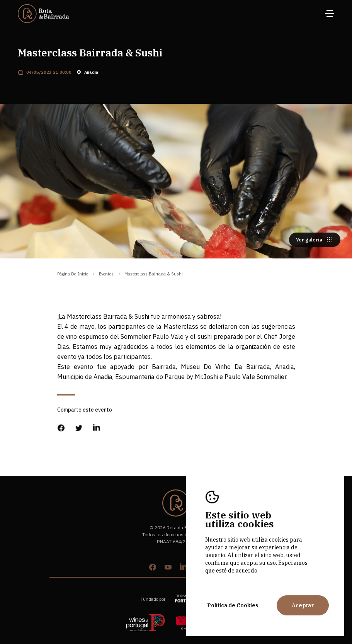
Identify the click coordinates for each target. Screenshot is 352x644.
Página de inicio (73, 274)
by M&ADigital (176, 548)
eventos (106, 274)
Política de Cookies (233, 605)
